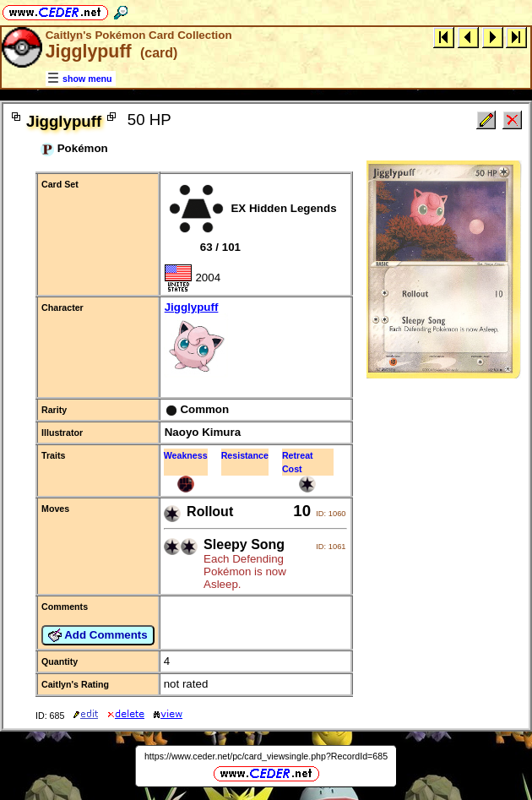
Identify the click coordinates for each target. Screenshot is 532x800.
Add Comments (98, 635)
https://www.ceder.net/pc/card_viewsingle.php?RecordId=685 (266, 756)
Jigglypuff (255, 341)
